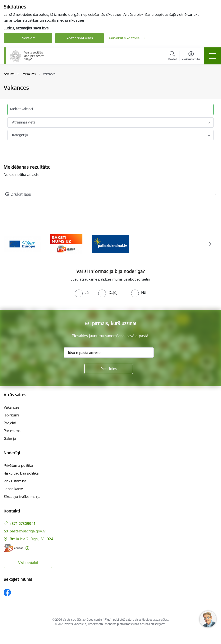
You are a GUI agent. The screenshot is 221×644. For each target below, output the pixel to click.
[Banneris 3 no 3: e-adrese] (66, 244)
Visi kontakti (28, 563)
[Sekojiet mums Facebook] (7, 592)
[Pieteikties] (109, 369)
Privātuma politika (18, 465)
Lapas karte (13, 489)
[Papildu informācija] (27, 548)
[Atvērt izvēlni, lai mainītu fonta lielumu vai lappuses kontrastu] (191, 57)
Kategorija (20, 135)
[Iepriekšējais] (11, 244)
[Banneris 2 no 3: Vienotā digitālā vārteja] (22, 244)
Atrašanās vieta (24, 122)
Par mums (12, 431)
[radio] (82, 292)
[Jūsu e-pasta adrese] (109, 353)
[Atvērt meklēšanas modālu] (172, 57)
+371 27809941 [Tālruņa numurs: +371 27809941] (23, 524)
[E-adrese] (13, 548)
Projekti (10, 423)
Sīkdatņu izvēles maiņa (22, 497)
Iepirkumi (11, 415)
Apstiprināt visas (80, 38)
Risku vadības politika (21, 473)
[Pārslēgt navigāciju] (212, 56)
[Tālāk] (210, 244)
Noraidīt (28, 38)
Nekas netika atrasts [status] (110, 171)
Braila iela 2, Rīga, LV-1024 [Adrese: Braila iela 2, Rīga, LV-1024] (31, 539)
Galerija (10, 438)
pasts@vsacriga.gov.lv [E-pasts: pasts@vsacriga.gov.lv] (27, 531)
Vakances (11, 407)
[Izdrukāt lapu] (110, 194)
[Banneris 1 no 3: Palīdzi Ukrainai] (111, 244)
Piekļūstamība (15, 481)
